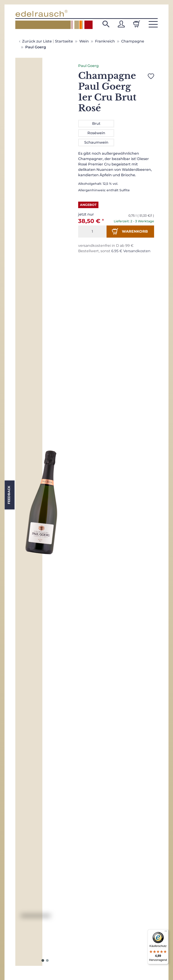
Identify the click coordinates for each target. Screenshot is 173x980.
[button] (106, 24)
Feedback (9, 495)
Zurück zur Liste (37, 41)
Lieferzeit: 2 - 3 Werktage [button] (134, 221)
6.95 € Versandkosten (131, 251)
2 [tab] (47, 960)
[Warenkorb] (137, 24)
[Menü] (166, 932)
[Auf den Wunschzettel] (151, 76)
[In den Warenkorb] (130, 232)
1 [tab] (43, 960)
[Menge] (92, 232)
